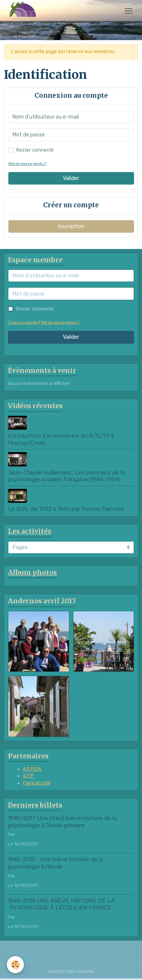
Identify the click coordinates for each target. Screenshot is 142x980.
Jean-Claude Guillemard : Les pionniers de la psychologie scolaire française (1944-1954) (67, 476)
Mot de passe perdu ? (27, 164)
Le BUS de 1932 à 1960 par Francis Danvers (66, 509)
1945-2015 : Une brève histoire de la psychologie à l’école (55, 863)
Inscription (71, 226)
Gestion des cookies (71, 971)
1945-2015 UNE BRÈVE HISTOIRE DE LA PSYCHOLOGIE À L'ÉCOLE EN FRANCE (61, 904)
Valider (71, 178)
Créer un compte (23, 322)
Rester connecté (35, 150)
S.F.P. (29, 776)
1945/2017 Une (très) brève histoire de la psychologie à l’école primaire (62, 822)
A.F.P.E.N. (33, 769)
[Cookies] (15, 965)
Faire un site (37, 783)
